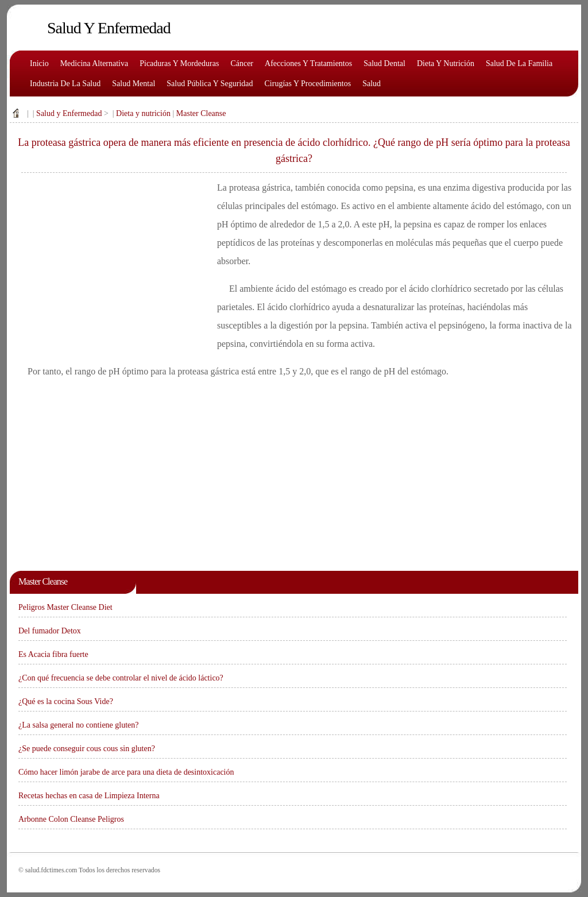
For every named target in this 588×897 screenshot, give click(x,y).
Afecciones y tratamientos (308, 63)
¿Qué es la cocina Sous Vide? (66, 701)
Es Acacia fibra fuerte (53, 654)
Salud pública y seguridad (210, 84)
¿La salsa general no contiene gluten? (79, 725)
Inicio (39, 63)
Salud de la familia (519, 63)
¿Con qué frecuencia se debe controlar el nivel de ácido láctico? (121, 678)
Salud (372, 84)
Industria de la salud (65, 84)
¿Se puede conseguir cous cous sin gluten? (87, 749)
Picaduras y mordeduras (179, 63)
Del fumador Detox (50, 631)
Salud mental (134, 84)
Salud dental (384, 63)
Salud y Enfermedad (69, 113)
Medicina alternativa (94, 63)
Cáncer (242, 63)
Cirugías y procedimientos (308, 84)
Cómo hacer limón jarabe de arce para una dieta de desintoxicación (126, 772)
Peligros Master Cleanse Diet (65, 607)
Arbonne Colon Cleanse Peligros (71, 819)
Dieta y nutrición (446, 63)
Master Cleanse (201, 113)
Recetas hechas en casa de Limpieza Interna (89, 796)
